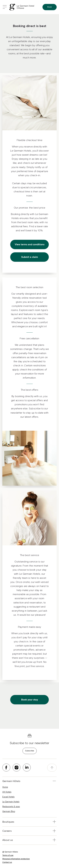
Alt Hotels (7, 792)
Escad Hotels (8, 797)
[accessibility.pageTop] (52, 768)
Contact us (7, 862)
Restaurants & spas (11, 807)
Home (5, 787)
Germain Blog (9, 812)
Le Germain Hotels (11, 802)
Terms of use (8, 855)
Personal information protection (16, 859)
